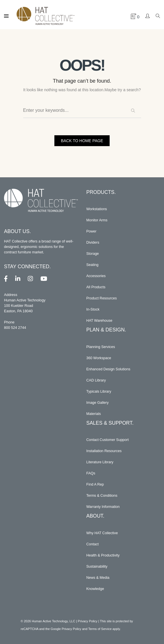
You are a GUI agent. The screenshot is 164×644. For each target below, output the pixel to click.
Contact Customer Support (108, 440)
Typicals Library (99, 391)
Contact (93, 544)
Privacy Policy (88, 621)
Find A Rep (95, 484)
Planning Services (101, 347)
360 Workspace (99, 358)
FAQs (91, 473)
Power (92, 231)
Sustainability (97, 567)
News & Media (98, 578)
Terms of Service (100, 629)
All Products (96, 287)
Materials (94, 414)
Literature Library (100, 462)
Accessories (96, 276)
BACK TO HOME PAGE (82, 141)
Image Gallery (98, 403)
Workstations (97, 209)
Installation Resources (104, 451)
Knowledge (95, 589)
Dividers (93, 243)
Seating (93, 265)
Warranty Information (103, 507)
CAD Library (96, 380)
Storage (93, 254)
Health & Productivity (103, 555)
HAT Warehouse (99, 321)
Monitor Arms (97, 220)
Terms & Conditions (102, 496)
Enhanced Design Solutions (109, 369)
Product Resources (102, 298)
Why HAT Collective (102, 533)
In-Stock (93, 309)
